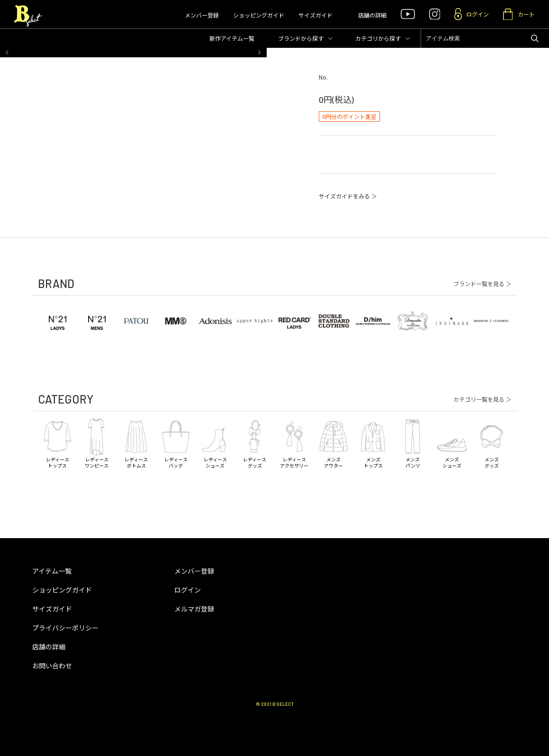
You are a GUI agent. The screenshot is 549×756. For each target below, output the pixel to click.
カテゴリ (378, 38)
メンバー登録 (202, 15)
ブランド (301, 38)
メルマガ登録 (194, 609)
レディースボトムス (136, 443)
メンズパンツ (412, 443)
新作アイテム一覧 (232, 38)
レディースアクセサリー (294, 443)
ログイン (188, 590)
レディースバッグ (175, 443)
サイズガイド (315, 15)
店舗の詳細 (372, 15)
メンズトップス (373, 443)
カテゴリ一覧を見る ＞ (482, 399)
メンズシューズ (452, 443)
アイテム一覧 (52, 571)
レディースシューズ (215, 443)
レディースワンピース (97, 443)
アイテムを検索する (535, 38)
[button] (7, 53)
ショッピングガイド (259, 15)
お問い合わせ (52, 666)
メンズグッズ (491, 443)
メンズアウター (334, 443)
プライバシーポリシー (65, 628)
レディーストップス (58, 443)
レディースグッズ (255, 443)
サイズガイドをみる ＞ (348, 196)
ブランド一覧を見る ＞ (482, 284)
